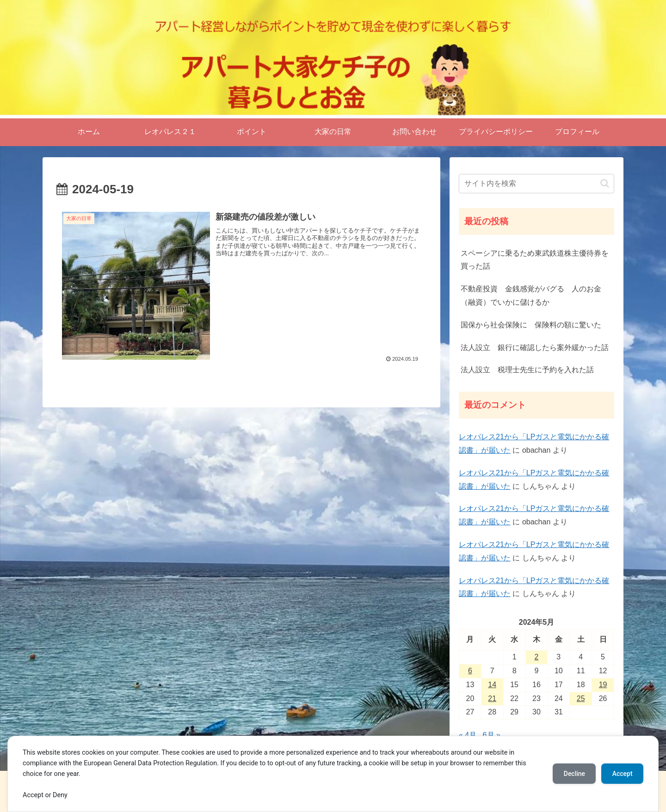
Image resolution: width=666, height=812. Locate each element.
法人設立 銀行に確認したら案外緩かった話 (535, 348)
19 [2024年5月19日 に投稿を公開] (603, 685)
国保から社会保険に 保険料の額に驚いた (531, 325)
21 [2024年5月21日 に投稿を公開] (492, 698)
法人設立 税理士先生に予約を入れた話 (527, 370)
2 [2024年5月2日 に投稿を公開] (537, 657)
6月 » (492, 735)
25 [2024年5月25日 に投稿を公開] (581, 698)
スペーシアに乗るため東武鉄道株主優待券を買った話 (535, 260)
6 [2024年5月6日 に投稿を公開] (470, 671)
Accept (622, 774)
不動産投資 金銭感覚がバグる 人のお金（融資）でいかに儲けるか (531, 295)
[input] (536, 184)
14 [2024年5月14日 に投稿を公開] (492, 685)
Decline (573, 774)
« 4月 (468, 735)
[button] (605, 183)
